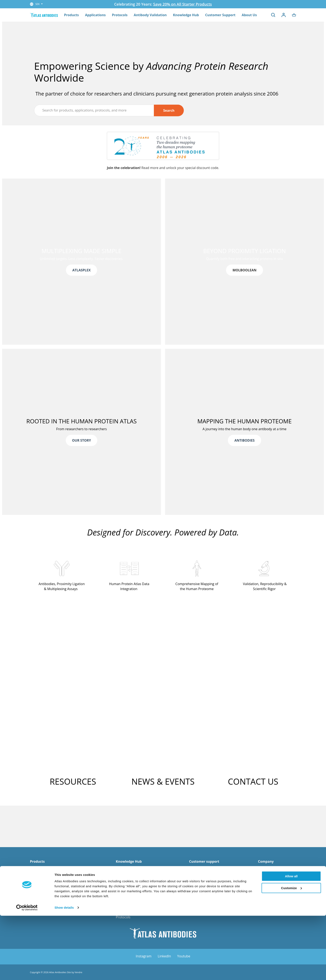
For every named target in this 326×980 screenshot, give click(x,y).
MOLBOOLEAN (244, 270)
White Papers (126, 880)
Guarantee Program (204, 885)
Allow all (291, 940)
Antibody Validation (150, 15)
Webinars (123, 875)
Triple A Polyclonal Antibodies (53, 880)
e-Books (122, 906)
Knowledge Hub (186, 15)
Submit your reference (206, 912)
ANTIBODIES (244, 440)
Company (266, 862)
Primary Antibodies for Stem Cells (56, 912)
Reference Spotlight (131, 869)
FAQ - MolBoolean (130, 885)
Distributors (267, 885)
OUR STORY (82, 440)
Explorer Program (203, 880)
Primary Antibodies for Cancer (53, 896)
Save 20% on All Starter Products (183, 4)
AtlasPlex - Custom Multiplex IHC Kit (58, 869)
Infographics (125, 896)
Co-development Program (209, 875)
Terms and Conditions (206, 901)
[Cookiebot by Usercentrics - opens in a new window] (27, 972)
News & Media (269, 875)
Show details (64, 972)
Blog (119, 901)
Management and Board (277, 869)
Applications (95, 15)
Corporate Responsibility (277, 896)
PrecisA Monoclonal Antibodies (54, 885)
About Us (249, 15)
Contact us (266, 891)
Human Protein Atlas (132, 912)
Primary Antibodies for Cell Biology (57, 906)
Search (169, 110)
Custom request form (206, 906)
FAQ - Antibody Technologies (138, 891)
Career (263, 880)
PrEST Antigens (42, 891)
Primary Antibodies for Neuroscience (58, 901)
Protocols (120, 15)
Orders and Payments (206, 891)
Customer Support (220, 15)
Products (71, 15)
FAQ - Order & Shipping (207, 869)
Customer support (204, 862)
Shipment (196, 896)
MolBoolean (39, 875)
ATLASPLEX (81, 270)
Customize (291, 952)
